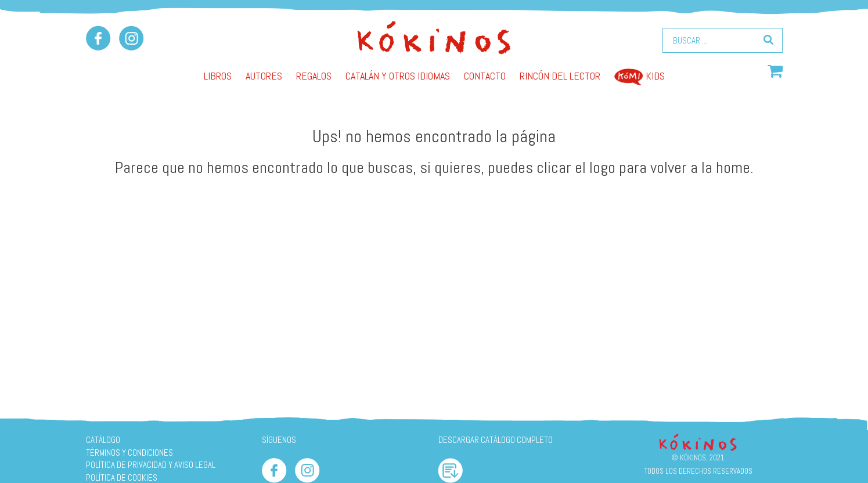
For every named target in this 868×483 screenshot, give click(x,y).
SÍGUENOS (279, 440)
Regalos (314, 76)
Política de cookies (122, 477)
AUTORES (264, 76)
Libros (218, 76)
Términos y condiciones (129, 453)
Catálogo (103, 440)
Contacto (485, 76)
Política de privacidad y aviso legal (151, 465)
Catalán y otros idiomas (398, 76)
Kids (640, 76)
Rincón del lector (560, 76)
